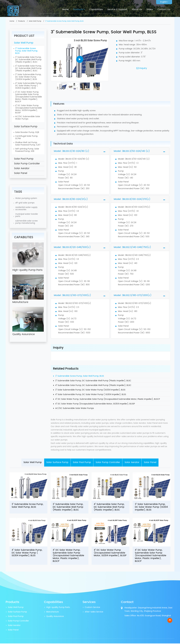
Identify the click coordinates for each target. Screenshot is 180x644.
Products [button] (78, 9)
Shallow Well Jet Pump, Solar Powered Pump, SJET (28, 144)
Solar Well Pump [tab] (32, 463)
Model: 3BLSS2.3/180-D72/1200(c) (133, 295)
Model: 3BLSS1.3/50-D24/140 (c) (132, 151)
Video (150, 9)
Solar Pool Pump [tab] (82, 463)
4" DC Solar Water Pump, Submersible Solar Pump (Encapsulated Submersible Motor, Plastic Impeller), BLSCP (108, 399)
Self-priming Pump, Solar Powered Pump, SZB (27, 150)
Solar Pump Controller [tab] (108, 463)
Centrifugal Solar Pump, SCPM (27, 137)
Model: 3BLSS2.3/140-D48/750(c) (132, 247)
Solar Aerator (22, 168)
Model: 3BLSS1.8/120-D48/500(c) (72, 247)
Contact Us (164, 9)
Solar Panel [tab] (150, 463)
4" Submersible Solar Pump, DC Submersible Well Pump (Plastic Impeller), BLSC (93, 385)
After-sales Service (94, 612)
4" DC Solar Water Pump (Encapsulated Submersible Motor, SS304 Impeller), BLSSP (95, 404)
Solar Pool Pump (24, 159)
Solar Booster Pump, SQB (27, 132)
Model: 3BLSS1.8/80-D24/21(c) (71, 199)
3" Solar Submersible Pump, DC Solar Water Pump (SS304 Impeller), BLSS (90, 390)
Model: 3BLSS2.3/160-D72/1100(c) (72, 295)
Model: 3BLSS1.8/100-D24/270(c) (132, 199)
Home (65, 9)
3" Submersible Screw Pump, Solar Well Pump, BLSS (80, 376)
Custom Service (92, 608)
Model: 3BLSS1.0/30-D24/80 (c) (72, 151)
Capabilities (96, 9)
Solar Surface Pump (26, 127)
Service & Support (117, 9)
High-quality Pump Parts (58, 608)
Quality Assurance (55, 617)
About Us (137, 9)
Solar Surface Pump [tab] (57, 463)
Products (22, 21)
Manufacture (53, 612)
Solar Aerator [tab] (132, 463)
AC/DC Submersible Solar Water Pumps (75, 408)
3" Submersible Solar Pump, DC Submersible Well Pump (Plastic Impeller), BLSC (93, 381)
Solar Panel (21, 173)
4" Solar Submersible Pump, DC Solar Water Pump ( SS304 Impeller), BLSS (91, 395)
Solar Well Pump (35, 21)
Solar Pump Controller (27, 164)
